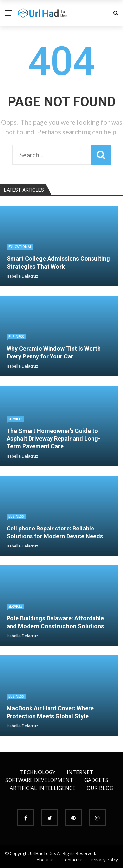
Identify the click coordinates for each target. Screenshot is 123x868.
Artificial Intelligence (43, 788)
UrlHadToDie (42, 853)
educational (20, 247)
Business (16, 337)
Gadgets (96, 780)
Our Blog (100, 788)
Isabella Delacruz (22, 276)
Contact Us (73, 860)
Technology (38, 772)
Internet (80, 772)
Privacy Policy (105, 860)
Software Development (39, 780)
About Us (46, 860)
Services (15, 419)
